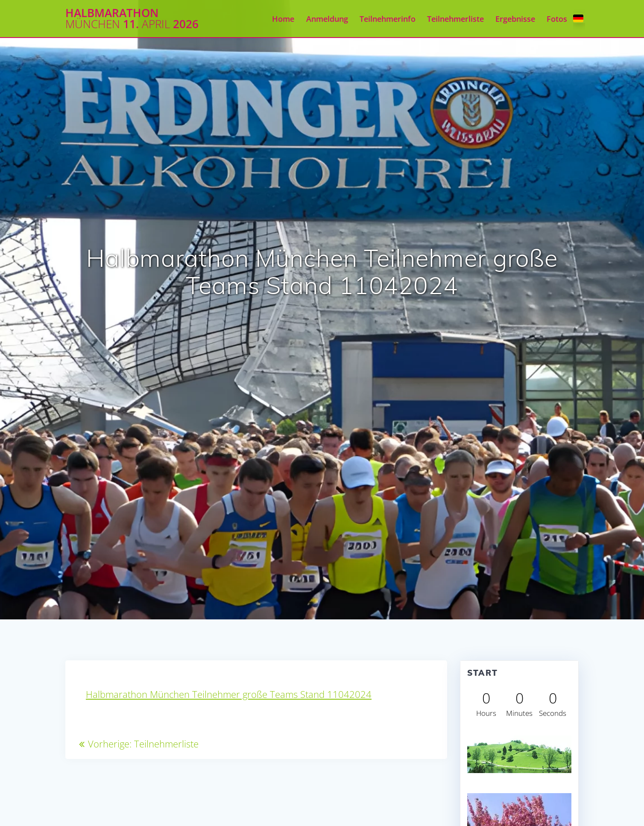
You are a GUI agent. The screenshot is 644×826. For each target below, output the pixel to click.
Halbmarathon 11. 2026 (132, 19)
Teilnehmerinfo (388, 19)
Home (283, 19)
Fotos (557, 19)
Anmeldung (327, 19)
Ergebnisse (515, 19)
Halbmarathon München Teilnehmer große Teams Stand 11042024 (229, 694)
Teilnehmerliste (455, 19)
